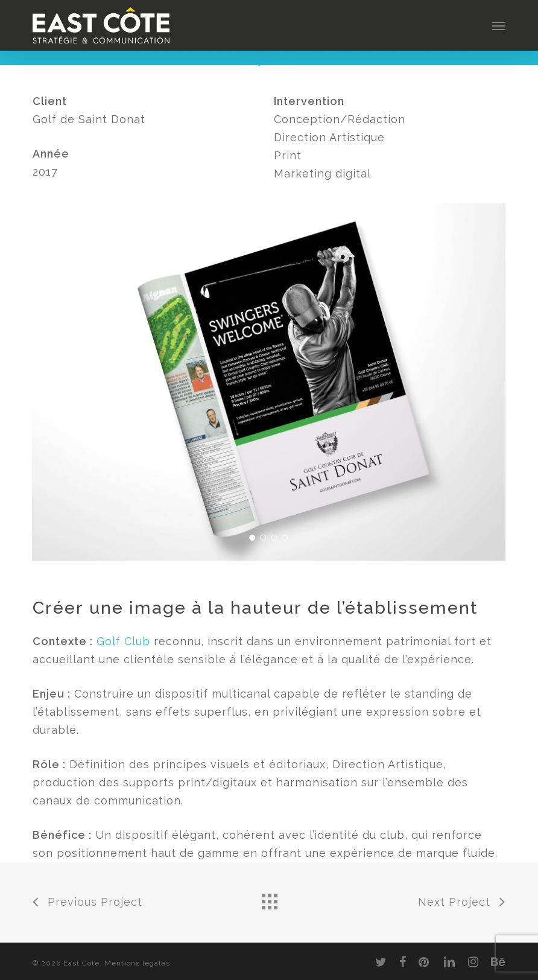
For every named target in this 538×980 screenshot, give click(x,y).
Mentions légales (137, 963)
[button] (499, 25)
